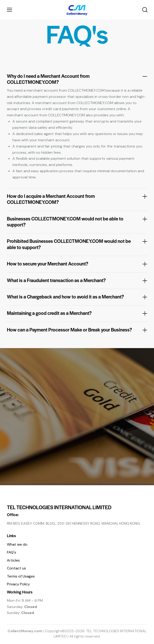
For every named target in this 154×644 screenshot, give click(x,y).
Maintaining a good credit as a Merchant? (49, 313)
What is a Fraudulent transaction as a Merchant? (56, 280)
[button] (10, 10)
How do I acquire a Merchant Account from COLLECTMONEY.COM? (51, 199)
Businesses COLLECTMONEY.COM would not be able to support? (65, 222)
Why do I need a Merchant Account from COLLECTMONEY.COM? (48, 79)
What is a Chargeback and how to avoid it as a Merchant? (65, 297)
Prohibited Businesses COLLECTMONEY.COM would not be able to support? (69, 244)
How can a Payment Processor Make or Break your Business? (69, 330)
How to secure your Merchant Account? (48, 264)
